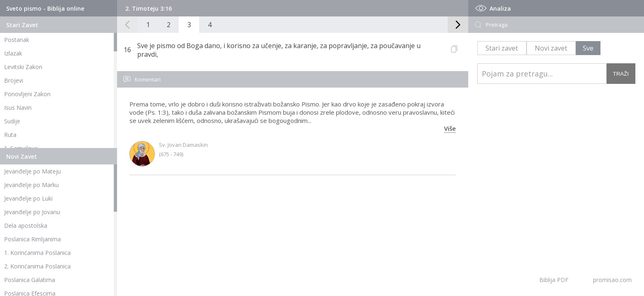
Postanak (17, 40)
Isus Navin (18, 108)
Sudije (12, 121)
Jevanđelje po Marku (31, 185)
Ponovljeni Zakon (27, 94)
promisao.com (612, 280)
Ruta (10, 135)
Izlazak (13, 53)
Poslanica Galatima (30, 280)
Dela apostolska (26, 225)
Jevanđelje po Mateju (32, 171)
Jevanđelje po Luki (28, 198)
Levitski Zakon (23, 67)
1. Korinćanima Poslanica (37, 253)
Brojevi (14, 80)
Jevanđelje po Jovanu (32, 212)
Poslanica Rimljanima (32, 239)
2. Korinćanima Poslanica (37, 266)
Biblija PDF (554, 280)
